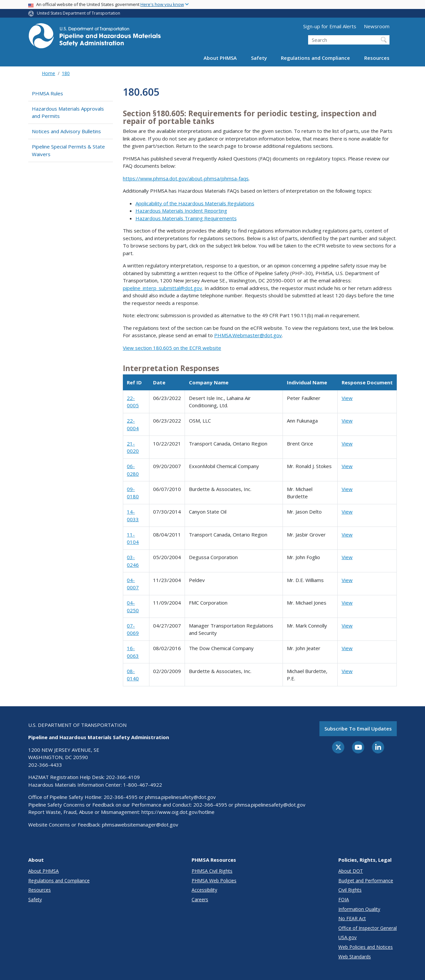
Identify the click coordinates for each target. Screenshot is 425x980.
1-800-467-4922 (143, 785)
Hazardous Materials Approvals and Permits (68, 112)
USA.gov (347, 937)
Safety (259, 58)
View (347, 398)
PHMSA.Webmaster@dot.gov (248, 335)
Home (48, 73)
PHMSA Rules (47, 93)
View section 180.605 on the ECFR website (172, 348)
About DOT (351, 871)
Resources (377, 58)
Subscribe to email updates (358, 729)
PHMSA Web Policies (214, 881)
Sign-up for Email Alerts (330, 26)
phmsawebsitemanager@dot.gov (140, 825)
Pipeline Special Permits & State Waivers (68, 150)
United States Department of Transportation (79, 13)
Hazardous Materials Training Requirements (186, 218)
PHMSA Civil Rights (212, 871)
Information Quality (359, 909)
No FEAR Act (352, 918)
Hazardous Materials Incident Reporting (181, 211)
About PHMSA (220, 58)
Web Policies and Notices (366, 947)
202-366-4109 (123, 777)
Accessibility (204, 890)
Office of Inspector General (368, 928)
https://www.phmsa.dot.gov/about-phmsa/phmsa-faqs (186, 178)
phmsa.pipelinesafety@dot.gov (180, 797)
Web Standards (355, 957)
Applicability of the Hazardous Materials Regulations (195, 203)
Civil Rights (350, 890)
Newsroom (377, 26)
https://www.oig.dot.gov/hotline (178, 812)
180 (66, 73)
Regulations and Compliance (315, 58)
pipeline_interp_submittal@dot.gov (163, 288)
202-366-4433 (45, 765)
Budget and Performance (366, 881)
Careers (200, 899)
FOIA (344, 899)
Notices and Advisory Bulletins (66, 131)
